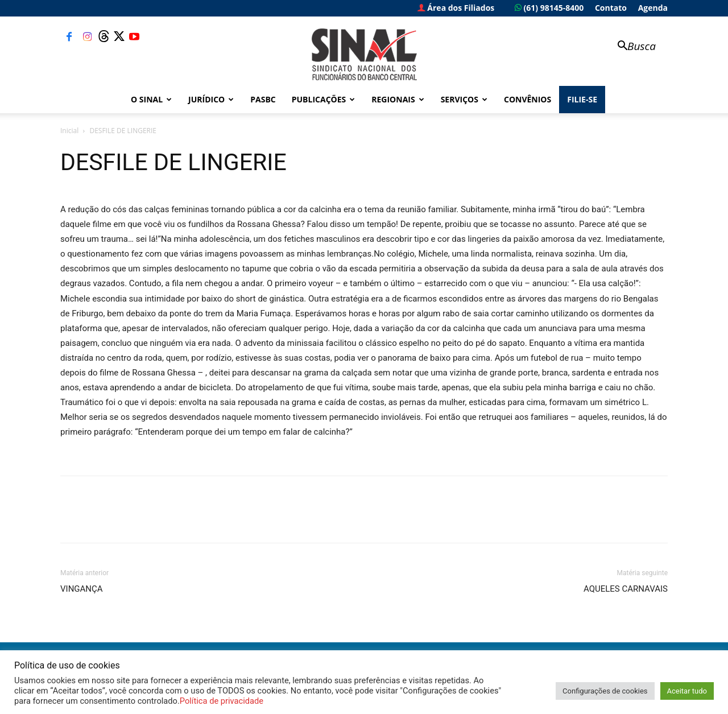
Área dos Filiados (456, 8)
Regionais (398, 99)
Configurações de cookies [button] (605, 691)
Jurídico (211, 99)
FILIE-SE (582, 99)
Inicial (69, 131)
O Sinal (151, 99)
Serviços (464, 99)
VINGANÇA (82, 589)
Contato (611, 8)
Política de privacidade (222, 701)
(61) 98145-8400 (549, 8)
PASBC (263, 99)
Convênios (528, 99)
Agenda (653, 8)
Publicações (324, 99)
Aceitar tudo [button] (687, 691)
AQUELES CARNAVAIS (626, 589)
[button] (631, 47)
